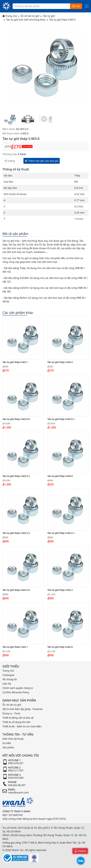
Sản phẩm (8, 747)
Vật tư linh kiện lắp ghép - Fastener (23, 709)
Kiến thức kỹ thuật (13, 739)
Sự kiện (7, 743)
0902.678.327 (16, 763)
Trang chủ (10, 16)
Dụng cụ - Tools (11, 713)
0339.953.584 (16, 778)
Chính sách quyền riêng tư (18, 688)
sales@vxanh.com (18, 792)
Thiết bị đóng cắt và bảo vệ (18, 718)
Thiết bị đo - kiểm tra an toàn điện (22, 726)
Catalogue (8, 675)
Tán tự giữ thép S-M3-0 (62, 20)
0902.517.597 (16, 770)
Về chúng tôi (10, 679)
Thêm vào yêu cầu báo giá (42, 161)
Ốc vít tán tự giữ (30, 16)
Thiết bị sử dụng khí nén (16, 722)
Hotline (80, 851)
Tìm (76, 6)
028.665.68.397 (17, 785)
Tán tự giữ (49, 16)
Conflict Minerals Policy (16, 692)
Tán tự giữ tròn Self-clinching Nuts (26, 20)
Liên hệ (7, 684)
